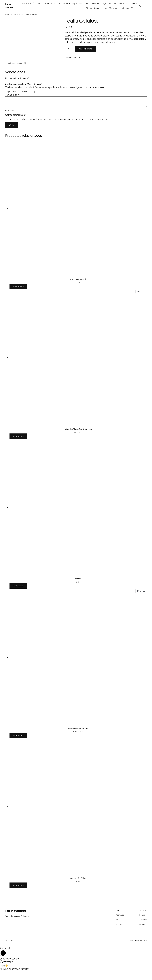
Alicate (78, 588)
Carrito (47, 3)
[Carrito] (144, 6)
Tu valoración (13, 104)
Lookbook (123, 3)
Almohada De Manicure (78, 738)
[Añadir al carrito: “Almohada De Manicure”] (18, 745)
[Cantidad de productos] (69, 49)
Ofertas (89, 8)
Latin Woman (9, 6)
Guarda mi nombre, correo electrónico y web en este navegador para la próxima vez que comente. (58, 129)
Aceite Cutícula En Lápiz (78, 289)
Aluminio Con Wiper (78, 888)
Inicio (7, 15)
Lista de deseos (93, 3)
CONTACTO (56, 3)
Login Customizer (109, 3)
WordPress (143, 950)
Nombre (10, 120)
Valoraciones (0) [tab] (17, 73)
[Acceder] (140, 6)
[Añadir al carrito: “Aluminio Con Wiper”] (18, 895)
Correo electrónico (16, 124)
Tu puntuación (14, 101)
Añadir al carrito (86, 49)
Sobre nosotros (101, 8)
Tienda (134, 8)
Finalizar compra (70, 3)
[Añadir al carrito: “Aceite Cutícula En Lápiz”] (18, 296)
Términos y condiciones (119, 8)
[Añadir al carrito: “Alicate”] (18, 595)
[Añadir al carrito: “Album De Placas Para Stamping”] (18, 446)
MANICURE (13, 15)
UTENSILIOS (22, 15)
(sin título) (26, 3)
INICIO (82, 3)
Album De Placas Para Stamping (78, 438)
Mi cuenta (133, 3)
